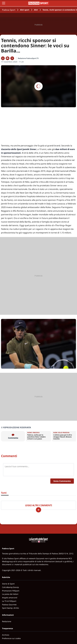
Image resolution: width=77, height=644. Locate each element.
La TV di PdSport (9, 601)
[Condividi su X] (12, 58)
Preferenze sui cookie (11, 638)
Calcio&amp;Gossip (10, 587)
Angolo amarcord (10, 598)
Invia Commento (62, 481)
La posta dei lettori (10, 594)
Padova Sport (9, 10)
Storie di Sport (8, 584)
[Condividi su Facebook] (8, 58)
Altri (36, 10)
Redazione (7, 621)
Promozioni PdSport (11, 591)
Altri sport (25, 10)
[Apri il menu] (4, 3)
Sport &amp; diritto (10, 608)
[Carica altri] (38, 510)
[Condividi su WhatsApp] (3, 58)
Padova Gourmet (9, 605)
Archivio (6, 635)
